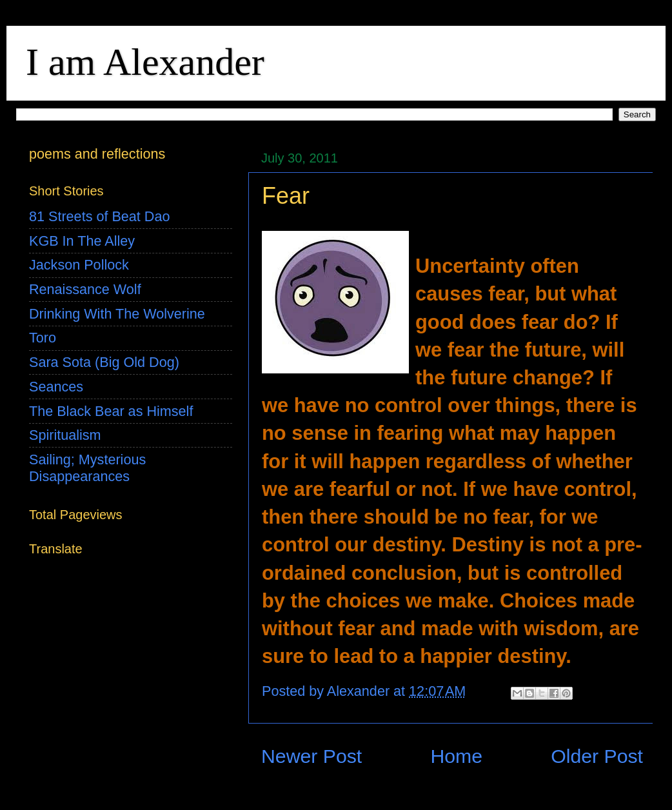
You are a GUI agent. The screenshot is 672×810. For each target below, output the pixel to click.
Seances (56, 387)
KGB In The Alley (82, 241)
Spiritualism (65, 435)
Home (456, 756)
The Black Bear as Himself (111, 411)
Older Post (597, 756)
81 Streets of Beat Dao (99, 216)
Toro (43, 338)
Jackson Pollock (79, 265)
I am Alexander (145, 62)
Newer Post (311, 756)
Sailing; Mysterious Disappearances (87, 468)
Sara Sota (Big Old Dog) (104, 362)
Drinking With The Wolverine (117, 314)
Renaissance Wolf (85, 289)
